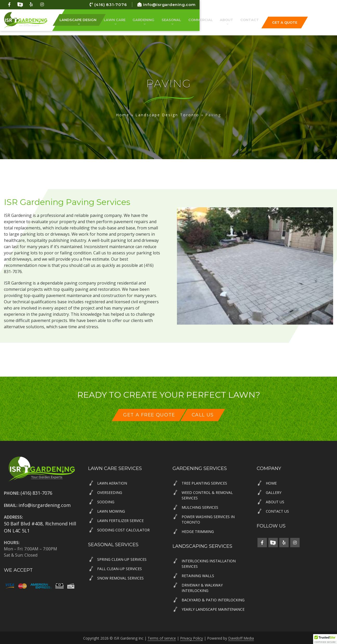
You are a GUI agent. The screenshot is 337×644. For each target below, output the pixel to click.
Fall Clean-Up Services (120, 568)
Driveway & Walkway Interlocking (202, 587)
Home (123, 115)
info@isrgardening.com (305, 5)
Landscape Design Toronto (167, 115)
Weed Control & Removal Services (207, 494)
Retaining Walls (198, 575)
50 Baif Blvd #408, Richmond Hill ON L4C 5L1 (40, 526)
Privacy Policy (191, 637)
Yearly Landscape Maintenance (213, 608)
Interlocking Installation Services (209, 563)
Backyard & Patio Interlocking (213, 599)
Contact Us (277, 510)
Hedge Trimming (198, 531)
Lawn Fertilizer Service (120, 520)
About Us (275, 501)
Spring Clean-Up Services (122, 559)
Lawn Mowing (111, 510)
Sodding (106, 501)
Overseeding (110, 492)
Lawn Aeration (112, 482)
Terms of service (162, 637)
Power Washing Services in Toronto (208, 519)
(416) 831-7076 (243, 5)
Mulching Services (200, 507)
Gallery (274, 492)
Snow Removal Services (120, 577)
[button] (325, 639)
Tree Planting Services (204, 482)
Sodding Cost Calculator (123, 529)
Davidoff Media (241, 637)
